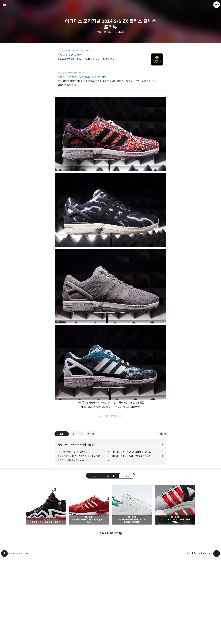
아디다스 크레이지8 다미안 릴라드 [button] (46, 590)
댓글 (94, 561)
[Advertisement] (110, 115)
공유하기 (110, 561)
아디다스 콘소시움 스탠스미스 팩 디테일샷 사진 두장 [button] (132, 590)
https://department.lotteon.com (73, 51)
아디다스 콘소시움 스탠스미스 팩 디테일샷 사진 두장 (81, 542)
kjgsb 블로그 (4, 639)
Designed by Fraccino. (203, 639)
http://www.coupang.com (70, 73)
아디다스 (70, 531)
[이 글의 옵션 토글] (66, 520)
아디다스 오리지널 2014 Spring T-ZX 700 (132, 538)
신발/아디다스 (119, 32)
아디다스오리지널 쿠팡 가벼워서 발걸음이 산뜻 (82, 77)
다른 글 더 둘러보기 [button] (109, 619)
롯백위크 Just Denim (70, 55)
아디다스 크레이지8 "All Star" (71, 546)
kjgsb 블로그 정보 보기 (217, 5)
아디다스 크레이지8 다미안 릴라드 (73, 538)
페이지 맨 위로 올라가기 (217, 639)
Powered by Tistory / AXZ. (19, 639)
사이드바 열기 (4, 5)
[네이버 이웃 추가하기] (91, 520)
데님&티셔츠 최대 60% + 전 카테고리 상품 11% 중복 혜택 (86, 59)
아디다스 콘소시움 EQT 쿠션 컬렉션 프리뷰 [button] (175, 590)
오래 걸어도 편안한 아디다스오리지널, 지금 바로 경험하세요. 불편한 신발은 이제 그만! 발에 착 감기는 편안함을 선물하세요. (107, 83)
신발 (60, 531)
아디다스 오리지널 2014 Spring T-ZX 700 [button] (89, 590)
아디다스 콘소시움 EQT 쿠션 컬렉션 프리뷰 (131, 542)
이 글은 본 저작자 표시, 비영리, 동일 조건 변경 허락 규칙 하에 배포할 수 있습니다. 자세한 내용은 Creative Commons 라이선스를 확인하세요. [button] (162, 520)
